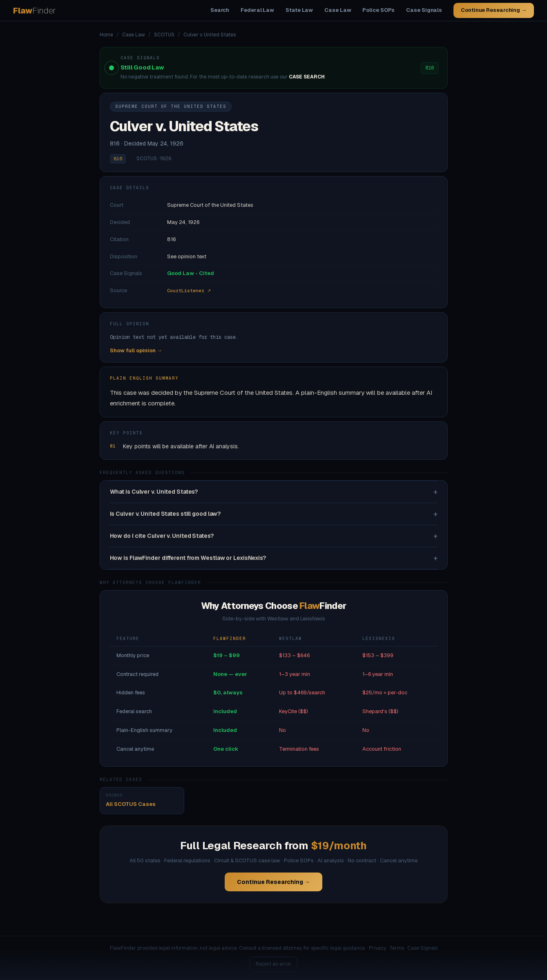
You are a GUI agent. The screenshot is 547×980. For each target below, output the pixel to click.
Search (220, 10)
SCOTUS (164, 35)
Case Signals (424, 10)
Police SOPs (378, 10)
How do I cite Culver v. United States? (274, 536)
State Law (299, 10)
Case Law (338, 10)
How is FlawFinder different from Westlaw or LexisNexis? (274, 558)
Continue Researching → (494, 10)
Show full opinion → (136, 350)
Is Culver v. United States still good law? (274, 514)
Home (106, 35)
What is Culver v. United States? (274, 492)
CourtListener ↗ (189, 291)
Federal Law (257, 10)
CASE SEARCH (307, 77)
